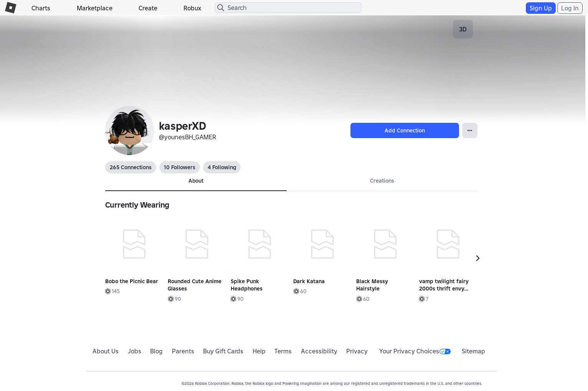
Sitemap (473, 351)
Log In (570, 8)
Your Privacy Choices (415, 351)
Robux (192, 8)
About (196, 181)
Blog (156, 351)
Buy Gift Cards (223, 351)
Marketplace (95, 8)
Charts (41, 8)
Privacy (357, 351)
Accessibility (319, 351)
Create (148, 8)
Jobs (135, 351)
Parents (183, 351)
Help (259, 351)
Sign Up (541, 8)
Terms (283, 351)
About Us (106, 351)
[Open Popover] (470, 130)
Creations (382, 181)
